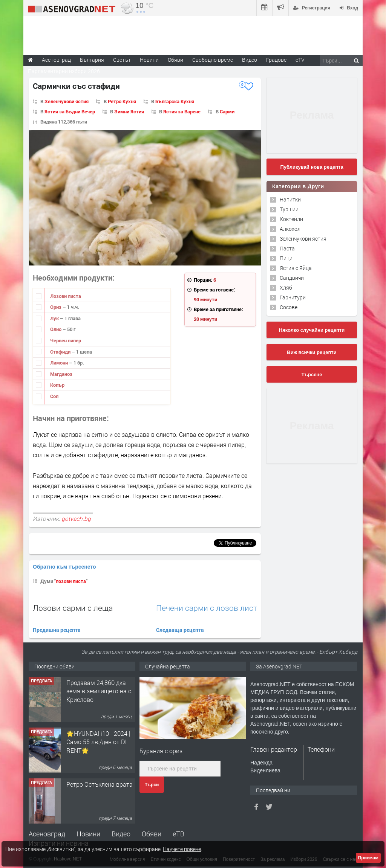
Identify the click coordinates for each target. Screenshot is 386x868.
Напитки (290, 199)
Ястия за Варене (182, 111)
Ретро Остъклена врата (100, 784)
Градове (276, 60)
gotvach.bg (76, 519)
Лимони (60, 363)
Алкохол (290, 229)
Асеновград (47, 834)
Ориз (56, 307)
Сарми (227, 111)
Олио (56, 329)
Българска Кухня (175, 101)
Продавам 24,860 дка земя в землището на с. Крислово (100, 691)
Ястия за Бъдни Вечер (70, 111)
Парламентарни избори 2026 (64, 71)
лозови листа (71, 581)
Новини (149, 60)
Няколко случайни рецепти (312, 330)
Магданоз (61, 374)
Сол (54, 396)
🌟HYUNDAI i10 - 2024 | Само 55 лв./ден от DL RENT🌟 (98, 742)
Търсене (312, 375)
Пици (286, 258)
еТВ (178, 834)
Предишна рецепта (57, 630)
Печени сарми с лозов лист (207, 608)
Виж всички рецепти (312, 352)
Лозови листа (66, 296)
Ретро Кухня (122, 101)
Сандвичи (292, 278)
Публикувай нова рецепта (312, 167)
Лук (55, 318)
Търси (152, 785)
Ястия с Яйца (296, 268)
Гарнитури (293, 297)
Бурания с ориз (161, 751)
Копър (57, 385)
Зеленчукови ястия (67, 101)
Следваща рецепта (180, 630)
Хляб (286, 288)
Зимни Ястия (129, 111)
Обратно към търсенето (64, 567)
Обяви (152, 834)
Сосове (289, 307)
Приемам (368, 858)
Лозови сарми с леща (73, 608)
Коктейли (291, 219)
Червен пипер (66, 340)
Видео (121, 834)
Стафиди (61, 352)
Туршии (289, 209)
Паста (287, 248)
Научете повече (182, 849)
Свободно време (213, 60)
